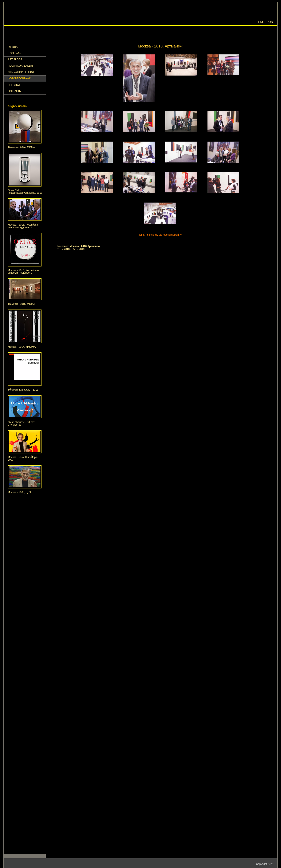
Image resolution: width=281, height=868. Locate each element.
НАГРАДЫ (14, 85)
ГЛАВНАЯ (14, 47)
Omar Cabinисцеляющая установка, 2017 (25, 192)
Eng (261, 22)
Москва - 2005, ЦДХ (19, 492)
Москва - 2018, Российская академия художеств (23, 226)
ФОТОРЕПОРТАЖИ (19, 79)
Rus (270, 22)
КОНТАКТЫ (15, 91)
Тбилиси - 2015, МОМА (21, 304)
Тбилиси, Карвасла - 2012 (23, 390)
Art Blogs (15, 60)
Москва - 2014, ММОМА (22, 347)
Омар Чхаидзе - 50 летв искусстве (21, 423)
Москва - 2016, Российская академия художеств (23, 272)
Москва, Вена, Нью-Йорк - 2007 (23, 458)
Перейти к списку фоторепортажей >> (160, 235)
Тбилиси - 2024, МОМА (21, 147)
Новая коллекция (20, 66)
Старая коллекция (21, 72)
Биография (16, 53)
